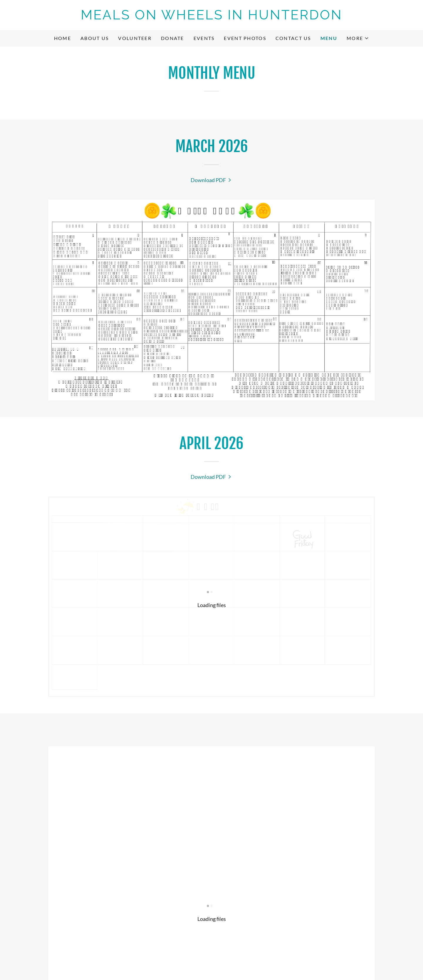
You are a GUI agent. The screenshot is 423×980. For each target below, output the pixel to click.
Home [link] (63, 38)
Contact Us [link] (293, 38)
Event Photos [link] (245, 38)
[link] (211, 17)
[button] (358, 38)
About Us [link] (95, 38)
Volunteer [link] (135, 38)
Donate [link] (173, 38)
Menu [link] (329, 38)
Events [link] (204, 38)
